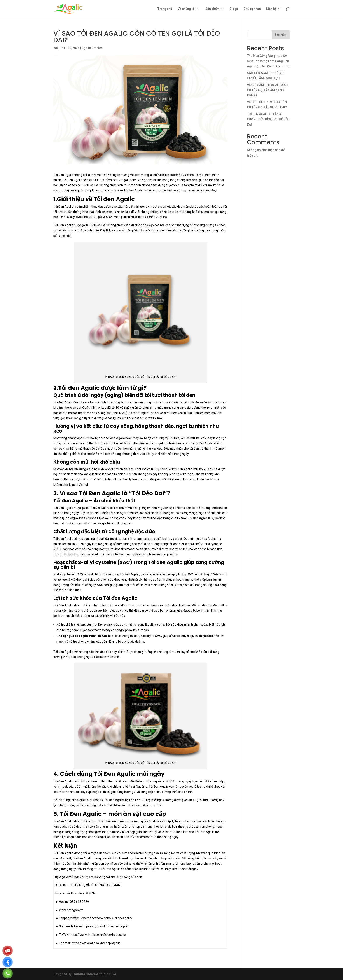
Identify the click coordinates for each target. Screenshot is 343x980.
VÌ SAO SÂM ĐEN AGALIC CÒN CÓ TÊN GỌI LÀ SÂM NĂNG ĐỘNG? (268, 90)
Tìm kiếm (281, 35)
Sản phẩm (213, 9)
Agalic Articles (92, 48)
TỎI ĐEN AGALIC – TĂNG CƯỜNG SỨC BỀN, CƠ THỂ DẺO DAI (268, 119)
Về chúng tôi (187, 9)
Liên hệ (271, 9)
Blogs (234, 9)
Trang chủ (165, 9)
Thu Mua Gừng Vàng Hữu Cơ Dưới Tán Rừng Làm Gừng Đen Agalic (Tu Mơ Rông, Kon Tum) (268, 61)
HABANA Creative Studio (91, 974)
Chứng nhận (252, 9)
